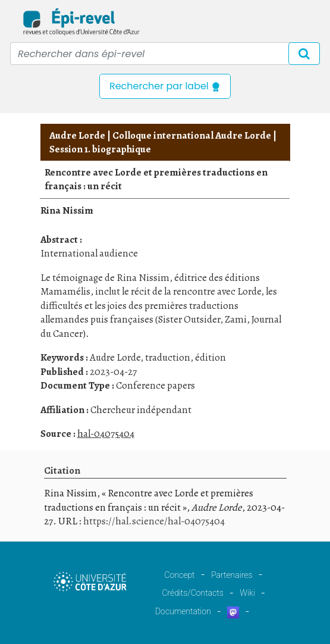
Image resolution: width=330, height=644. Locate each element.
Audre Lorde (77, 135)
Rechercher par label (165, 86)
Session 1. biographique (100, 149)
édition (210, 357)
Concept (180, 575)
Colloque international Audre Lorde (192, 135)
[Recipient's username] (165, 54)
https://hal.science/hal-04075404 (154, 521)
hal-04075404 (106, 434)
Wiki (247, 593)
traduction (168, 357)
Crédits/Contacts (192, 593)
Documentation (183, 611)
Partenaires (232, 575)
